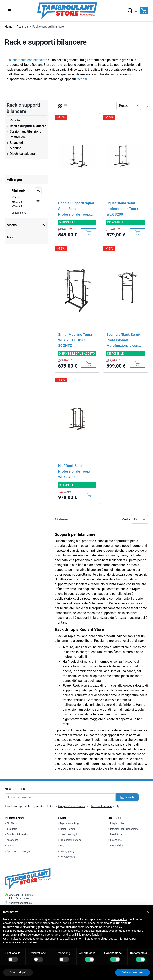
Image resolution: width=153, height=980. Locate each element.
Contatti (10, 846)
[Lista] (65, 106)
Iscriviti (127, 797)
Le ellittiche (115, 834)
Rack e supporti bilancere (48, 27)
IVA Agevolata (66, 857)
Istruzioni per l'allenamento (124, 829)
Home (9, 27)
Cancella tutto (19, 213)
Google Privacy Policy (72, 806)
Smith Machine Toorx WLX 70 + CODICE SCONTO (75, 340)
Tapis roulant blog (68, 823)
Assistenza (12, 840)
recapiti (82, 79)
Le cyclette (115, 840)
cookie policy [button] (114, 927)
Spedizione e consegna (18, 851)
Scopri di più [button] (18, 972)
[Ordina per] (129, 106)
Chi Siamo (11, 823)
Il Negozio (11, 829)
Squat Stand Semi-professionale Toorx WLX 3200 (122, 209)
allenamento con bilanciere (28, 60)
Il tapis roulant (117, 823)
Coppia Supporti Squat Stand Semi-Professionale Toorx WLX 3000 (76, 209)
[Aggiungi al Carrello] (89, 232)
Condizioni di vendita (17, 834)
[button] (148, 912)
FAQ (61, 846)
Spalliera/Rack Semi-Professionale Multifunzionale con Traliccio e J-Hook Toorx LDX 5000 (123, 340)
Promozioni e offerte (70, 840)
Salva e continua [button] (132, 972)
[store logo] (67, 11)
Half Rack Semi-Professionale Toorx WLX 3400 (74, 471)
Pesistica (22, 27)
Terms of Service (101, 806)
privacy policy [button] (119, 919)
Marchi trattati (66, 829)
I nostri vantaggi (67, 834)
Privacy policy (66, 851)
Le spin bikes (116, 846)
